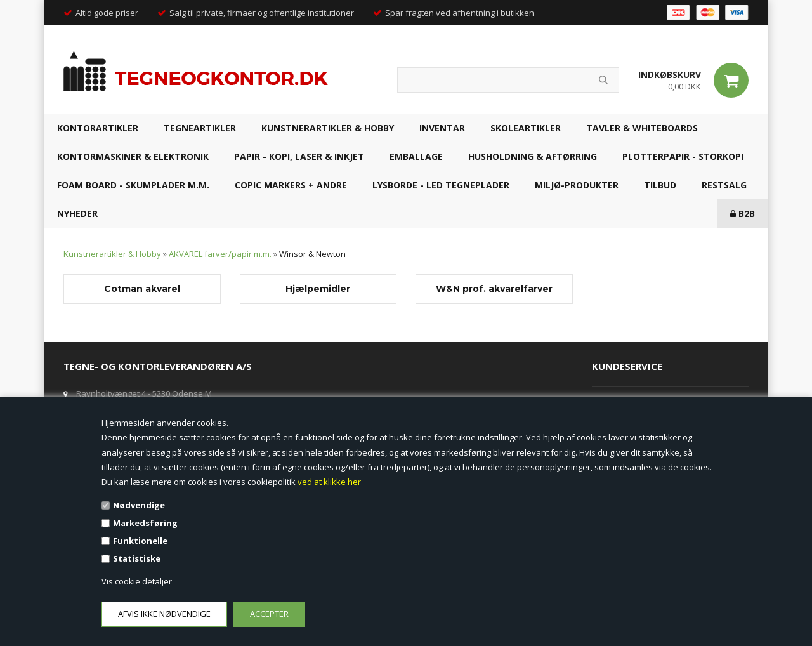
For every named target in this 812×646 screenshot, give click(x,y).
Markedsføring (145, 523)
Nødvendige (139, 505)
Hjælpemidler (318, 289)
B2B (743, 214)
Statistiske (137, 558)
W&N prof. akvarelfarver (494, 289)
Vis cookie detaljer (137, 581)
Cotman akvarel (142, 289)
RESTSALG (724, 185)
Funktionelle (140, 541)
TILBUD (660, 185)
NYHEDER (77, 214)
